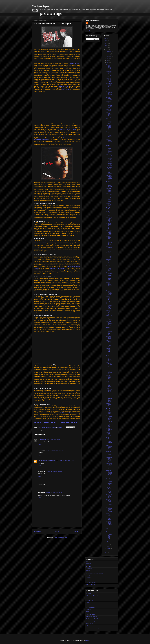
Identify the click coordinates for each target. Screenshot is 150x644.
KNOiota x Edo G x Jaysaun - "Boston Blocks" (109, 262)
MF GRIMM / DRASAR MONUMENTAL (95, 573)
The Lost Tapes (41, 6)
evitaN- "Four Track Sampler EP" (109, 496)
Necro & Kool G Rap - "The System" (109, 312)
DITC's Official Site (90, 598)
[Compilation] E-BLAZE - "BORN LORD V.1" (109, 466)
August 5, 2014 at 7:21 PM (55, 482)
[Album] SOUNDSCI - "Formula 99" (109, 93)
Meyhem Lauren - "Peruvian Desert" (109, 405)
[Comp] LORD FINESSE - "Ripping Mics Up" (109, 292)
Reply (40, 444)
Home (57, 532)
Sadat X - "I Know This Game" (109, 434)
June (108, 62)
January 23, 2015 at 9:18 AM (54, 493)
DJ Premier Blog (90, 600)
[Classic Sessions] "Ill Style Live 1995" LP (109, 509)
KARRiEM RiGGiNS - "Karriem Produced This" (109, 178)
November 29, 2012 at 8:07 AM (54, 450)
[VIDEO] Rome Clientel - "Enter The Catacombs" (109, 149)
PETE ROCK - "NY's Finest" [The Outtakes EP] (109, 86)
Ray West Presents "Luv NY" (109, 99)
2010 (107, 553)
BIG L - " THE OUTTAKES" (56, 422)
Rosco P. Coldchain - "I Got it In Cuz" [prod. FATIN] (109, 517)
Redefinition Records (91, 614)
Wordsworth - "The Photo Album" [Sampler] (109, 384)
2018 (107, 38)
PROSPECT (89, 578)
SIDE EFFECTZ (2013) (91, 582)
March (108, 545)
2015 (107, 44)
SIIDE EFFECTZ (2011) (91, 585)
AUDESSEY (89, 562)
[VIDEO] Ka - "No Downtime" (109, 454)
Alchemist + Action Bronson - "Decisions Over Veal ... (109, 285)
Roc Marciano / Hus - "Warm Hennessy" (109, 135)
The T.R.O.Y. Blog (90, 623)
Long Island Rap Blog (91, 607)
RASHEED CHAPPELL (91, 580)
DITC (54, 430)
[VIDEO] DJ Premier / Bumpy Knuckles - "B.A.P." (109, 157)
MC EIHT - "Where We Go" (109, 209)
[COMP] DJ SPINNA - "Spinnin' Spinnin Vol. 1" (109, 226)
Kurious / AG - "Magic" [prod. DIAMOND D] (109, 219)
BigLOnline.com (64, 86)
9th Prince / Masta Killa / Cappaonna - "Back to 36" (109, 105)
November (109, 53)
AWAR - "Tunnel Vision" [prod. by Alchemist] (109, 441)
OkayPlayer (89, 610)
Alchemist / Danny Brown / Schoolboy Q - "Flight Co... (109, 331)
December (109, 51)
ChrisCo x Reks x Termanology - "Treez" (109, 142)
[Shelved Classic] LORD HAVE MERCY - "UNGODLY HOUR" (109, 241)
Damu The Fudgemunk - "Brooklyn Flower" (109, 411)
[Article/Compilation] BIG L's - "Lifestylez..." (109, 74)
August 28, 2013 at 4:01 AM (66, 461)
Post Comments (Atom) (61, 538)
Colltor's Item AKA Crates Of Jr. (93, 596)
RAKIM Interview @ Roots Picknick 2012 (109, 448)
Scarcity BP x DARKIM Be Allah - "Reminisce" (109, 128)
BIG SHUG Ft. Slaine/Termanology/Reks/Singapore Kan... (109, 474)
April (108, 543)
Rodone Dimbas (43, 482)
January (108, 549)
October (108, 55)
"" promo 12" (65, 413)
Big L (43, 430)
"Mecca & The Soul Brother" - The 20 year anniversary (109, 392)
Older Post (77, 532)
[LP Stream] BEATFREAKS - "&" (109, 429)
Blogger (87, 640)
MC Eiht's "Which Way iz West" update (108, 378)
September (109, 57)
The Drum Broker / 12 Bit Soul (93, 619)
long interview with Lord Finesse (66, 129)
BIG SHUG (89, 564)
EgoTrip (88, 603)
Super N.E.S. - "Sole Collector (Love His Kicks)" (109, 232)
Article (40, 430)
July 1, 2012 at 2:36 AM (53, 439)
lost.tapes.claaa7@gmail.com (47, 461)
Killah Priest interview (109, 529)
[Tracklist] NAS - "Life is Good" (108, 214)
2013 (107, 48)
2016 (107, 42)
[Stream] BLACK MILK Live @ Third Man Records (109, 306)
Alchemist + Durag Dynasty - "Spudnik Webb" (109, 268)
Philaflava (88, 612)
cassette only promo (40, 242)
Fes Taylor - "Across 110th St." (109, 338)
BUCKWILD (89, 566)
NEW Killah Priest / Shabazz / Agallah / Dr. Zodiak (109, 184)
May (108, 541)
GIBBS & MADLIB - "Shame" (109, 205)
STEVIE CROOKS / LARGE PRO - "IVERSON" (109, 502)
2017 (107, 40)
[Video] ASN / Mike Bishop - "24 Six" (109, 190)
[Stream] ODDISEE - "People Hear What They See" (109, 535)
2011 (107, 551)
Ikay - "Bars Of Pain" (109, 110)
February (109, 547)
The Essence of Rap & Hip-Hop (93, 621)
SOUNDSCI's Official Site (92, 617)
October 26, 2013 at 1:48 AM (54, 471)
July (107, 60)
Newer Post (37, 532)
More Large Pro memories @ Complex (109, 323)
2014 (107, 46)
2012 (107, 50)
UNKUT (88, 626)
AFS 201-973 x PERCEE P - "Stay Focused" (109, 163)
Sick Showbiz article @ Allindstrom (109, 372)
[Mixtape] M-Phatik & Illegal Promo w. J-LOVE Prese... (109, 67)
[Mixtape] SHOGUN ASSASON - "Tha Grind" (109, 121)
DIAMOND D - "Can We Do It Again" (109, 425)
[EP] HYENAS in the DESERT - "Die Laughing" (109, 418)
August (108, 59)
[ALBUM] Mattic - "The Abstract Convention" (109, 351)
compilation (49, 430)
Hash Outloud (89, 605)
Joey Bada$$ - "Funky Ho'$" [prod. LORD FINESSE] (109, 171)
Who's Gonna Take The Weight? (93, 628)
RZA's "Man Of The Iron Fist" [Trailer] (109, 80)
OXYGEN (88, 575)
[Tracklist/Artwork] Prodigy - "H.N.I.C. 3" (109, 460)
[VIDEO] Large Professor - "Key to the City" (109, 115)
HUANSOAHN (42, 439)
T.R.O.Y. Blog (65, 90)
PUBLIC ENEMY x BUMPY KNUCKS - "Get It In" (109, 344)
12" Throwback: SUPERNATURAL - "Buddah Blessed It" (109, 276)
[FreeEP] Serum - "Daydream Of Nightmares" (109, 365)
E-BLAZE (88, 571)
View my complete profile (92, 30)
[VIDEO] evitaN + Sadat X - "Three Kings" (109, 299)
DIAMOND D (89, 569)
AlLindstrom (89, 593)
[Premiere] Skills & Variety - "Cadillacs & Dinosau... (109, 524)
